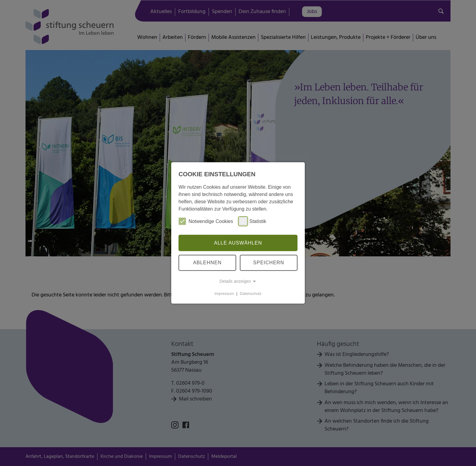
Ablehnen (207, 263)
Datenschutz (251, 294)
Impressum (224, 294)
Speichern (269, 263)
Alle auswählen (238, 243)
